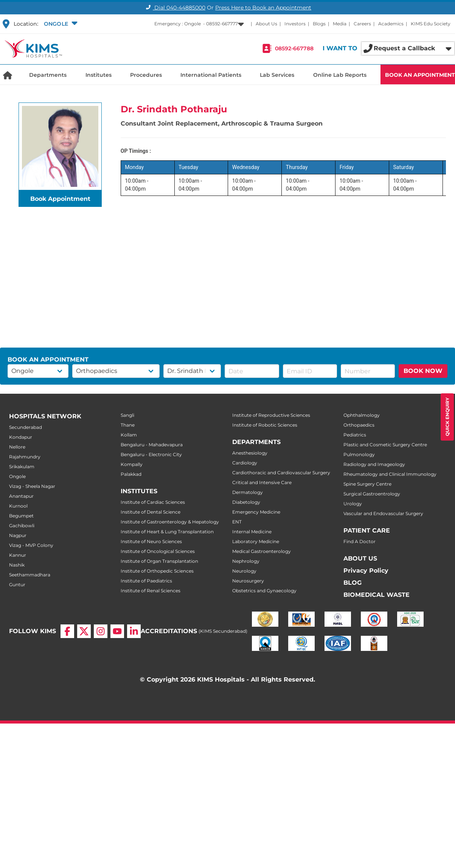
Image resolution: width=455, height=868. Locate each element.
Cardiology (245, 463)
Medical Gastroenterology (262, 551)
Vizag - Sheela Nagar (32, 486)
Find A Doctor (359, 541)
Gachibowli (22, 526)
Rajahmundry (25, 457)
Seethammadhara (30, 575)
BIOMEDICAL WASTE (377, 595)
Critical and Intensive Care (262, 482)
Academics (391, 24)
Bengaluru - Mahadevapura (152, 445)
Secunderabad (26, 427)
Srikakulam (22, 467)
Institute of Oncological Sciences (158, 551)
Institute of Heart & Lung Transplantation (167, 532)
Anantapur (21, 496)
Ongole (17, 476)
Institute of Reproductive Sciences (271, 415)
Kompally (132, 464)
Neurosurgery (248, 581)
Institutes (99, 75)
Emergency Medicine (256, 512)
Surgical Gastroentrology (372, 494)
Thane (128, 425)
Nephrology (246, 561)
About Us (266, 24)
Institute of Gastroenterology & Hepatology (170, 522)
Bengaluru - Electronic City (151, 454)
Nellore (17, 447)
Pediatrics (355, 435)
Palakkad (131, 474)
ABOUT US (360, 558)
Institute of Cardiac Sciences (153, 502)
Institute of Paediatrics (146, 581)
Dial (175, 8)
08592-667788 (294, 48)
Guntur (17, 585)
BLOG (353, 583)
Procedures (146, 75)
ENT (237, 522)
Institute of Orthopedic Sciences (157, 571)
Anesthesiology (250, 453)
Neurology (244, 571)
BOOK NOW (423, 371)
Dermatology (248, 492)
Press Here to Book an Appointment (263, 8)
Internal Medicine (252, 532)
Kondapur (21, 437)
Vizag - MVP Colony (31, 545)
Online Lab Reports (340, 75)
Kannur (18, 555)
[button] (60, 24)
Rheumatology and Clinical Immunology (390, 474)
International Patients (211, 75)
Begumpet (21, 516)
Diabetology (246, 502)
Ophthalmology (362, 415)
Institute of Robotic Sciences (265, 425)
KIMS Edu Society (431, 24)
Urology (353, 504)
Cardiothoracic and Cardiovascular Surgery (281, 473)
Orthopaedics (359, 425)
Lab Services (277, 75)
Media (340, 24)
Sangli (127, 415)
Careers (362, 24)
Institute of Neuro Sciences (151, 541)
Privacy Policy (366, 571)
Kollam (129, 435)
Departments (48, 75)
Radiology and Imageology (374, 464)
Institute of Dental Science (151, 512)
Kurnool (18, 506)
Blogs (319, 24)
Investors (295, 24)
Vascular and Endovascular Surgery (383, 513)
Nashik (17, 565)
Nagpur (18, 535)
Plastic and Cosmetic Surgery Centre (385, 445)
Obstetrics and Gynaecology (264, 591)
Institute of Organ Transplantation (159, 561)
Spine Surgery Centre (367, 484)
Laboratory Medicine (256, 541)
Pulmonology (359, 454)
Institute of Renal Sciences (151, 591)
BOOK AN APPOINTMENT (420, 75)
